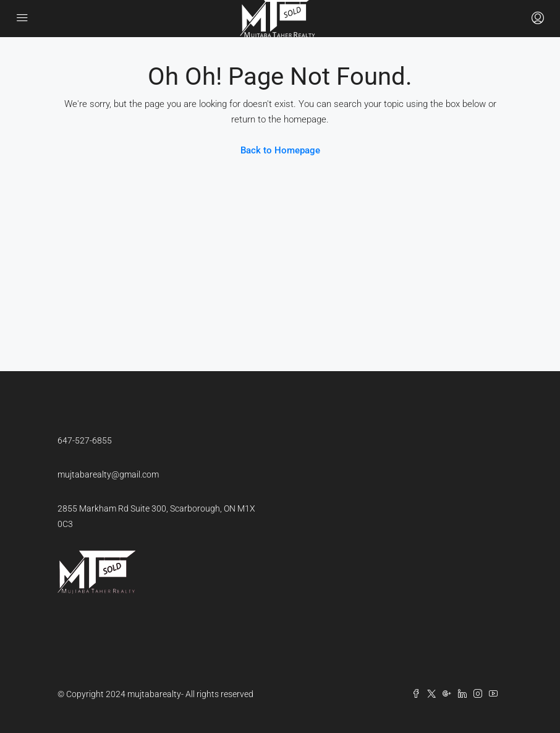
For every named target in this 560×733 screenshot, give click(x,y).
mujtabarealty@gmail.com (108, 474)
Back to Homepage (280, 150)
